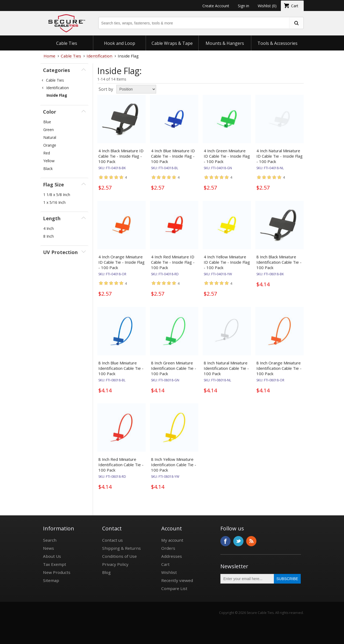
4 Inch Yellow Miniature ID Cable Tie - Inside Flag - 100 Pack (227, 262)
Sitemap (51, 580)
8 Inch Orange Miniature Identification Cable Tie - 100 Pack (279, 368)
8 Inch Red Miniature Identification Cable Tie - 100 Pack (121, 465)
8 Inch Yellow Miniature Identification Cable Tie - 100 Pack (174, 465)
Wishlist (169, 572)
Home (49, 56)
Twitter (238, 541)
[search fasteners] (296, 23)
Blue (47, 122)
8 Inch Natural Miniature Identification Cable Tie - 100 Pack (226, 368)
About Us (52, 556)
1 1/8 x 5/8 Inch (57, 195)
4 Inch (49, 228)
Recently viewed (177, 580)
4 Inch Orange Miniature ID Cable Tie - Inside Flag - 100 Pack (121, 262)
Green (49, 130)
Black (48, 169)
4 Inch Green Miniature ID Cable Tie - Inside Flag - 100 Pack (227, 156)
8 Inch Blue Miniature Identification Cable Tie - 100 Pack (121, 368)
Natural (50, 137)
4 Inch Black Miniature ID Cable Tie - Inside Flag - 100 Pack (121, 156)
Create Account (216, 6)
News (49, 548)
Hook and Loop (120, 43)
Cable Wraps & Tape (172, 43)
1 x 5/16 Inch (54, 202)
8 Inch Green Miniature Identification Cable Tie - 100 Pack (174, 368)
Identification (58, 88)
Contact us (112, 540)
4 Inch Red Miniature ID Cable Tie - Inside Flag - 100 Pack (173, 262)
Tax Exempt (55, 564)
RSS (251, 541)
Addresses (172, 556)
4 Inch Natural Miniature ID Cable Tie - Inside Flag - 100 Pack (279, 156)
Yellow (49, 161)
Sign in (243, 6)
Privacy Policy (115, 564)
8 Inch (49, 236)
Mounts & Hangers (225, 43)
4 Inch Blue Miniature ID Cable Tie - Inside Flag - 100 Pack (173, 156)
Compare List (174, 588)
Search (50, 540)
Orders (168, 548)
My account (172, 540)
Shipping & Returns (121, 548)
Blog (106, 572)
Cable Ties (67, 43)
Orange (50, 145)
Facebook (225, 541)
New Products (57, 572)
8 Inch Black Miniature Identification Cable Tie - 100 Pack (279, 262)
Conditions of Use (119, 556)
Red (47, 153)
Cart (165, 564)
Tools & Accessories (277, 43)
